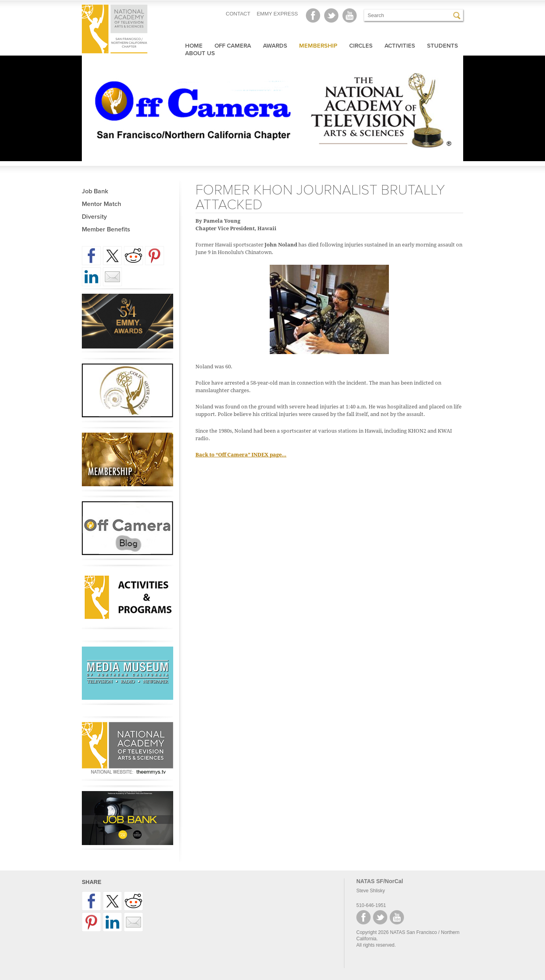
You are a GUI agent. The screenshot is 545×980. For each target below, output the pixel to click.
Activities (400, 46)
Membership (318, 46)
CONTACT (238, 14)
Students (443, 46)
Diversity (94, 217)
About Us (200, 53)
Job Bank (95, 191)
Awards (275, 46)
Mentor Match (101, 204)
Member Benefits (106, 229)
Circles (361, 46)
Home (194, 46)
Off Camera (233, 46)
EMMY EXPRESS (277, 14)
